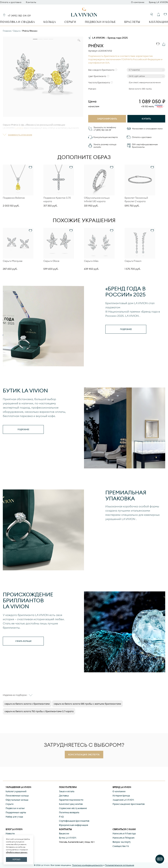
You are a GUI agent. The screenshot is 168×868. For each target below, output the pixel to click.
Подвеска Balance (14, 198)
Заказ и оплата (67, 791)
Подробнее (126, 329)
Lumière (19, 128)
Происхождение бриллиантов (129, 804)
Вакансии (64, 834)
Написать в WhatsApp (124, 834)
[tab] (35, 39)
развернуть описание (20, 135)
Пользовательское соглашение (120, 865)
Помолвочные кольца (17, 796)
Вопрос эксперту (122, 842)
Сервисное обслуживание (73, 808)
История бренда (121, 796)
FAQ (61, 817)
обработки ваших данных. (17, 852)
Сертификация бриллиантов (74, 821)
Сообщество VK (121, 846)
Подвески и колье (100, 22)
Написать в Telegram (123, 838)
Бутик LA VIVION (68, 838)
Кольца (50, 22)
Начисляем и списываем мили (147, 129)
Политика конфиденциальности (87, 865)
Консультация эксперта (106, 137)
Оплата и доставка (11, 2)
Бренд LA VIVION (158, 2)
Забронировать (107, 119)
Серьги (70, 22)
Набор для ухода (14, 817)
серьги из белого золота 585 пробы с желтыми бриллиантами (87, 704)
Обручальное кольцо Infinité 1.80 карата (97, 200)
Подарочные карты (16, 812)
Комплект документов (71, 804)
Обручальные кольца (17, 800)
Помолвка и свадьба (17, 22)
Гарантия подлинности (71, 800)
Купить (146, 119)
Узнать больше (23, 641)
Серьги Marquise (13, 261)
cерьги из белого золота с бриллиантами (27, 704)
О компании (138, 2)
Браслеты (132, 22)
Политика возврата (69, 812)
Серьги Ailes (91, 261)
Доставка (64, 796)
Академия (123, 800)
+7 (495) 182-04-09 (19, 16)
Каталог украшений (16, 791)
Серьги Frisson (133, 261)
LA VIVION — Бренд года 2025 (110, 38)
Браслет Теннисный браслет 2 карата (136, 200)
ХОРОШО (16, 859)
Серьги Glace (51, 261)
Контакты (31, 2)
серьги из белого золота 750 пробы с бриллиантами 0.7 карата (39, 711)
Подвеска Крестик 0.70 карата (57, 200)
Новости (10, 834)
